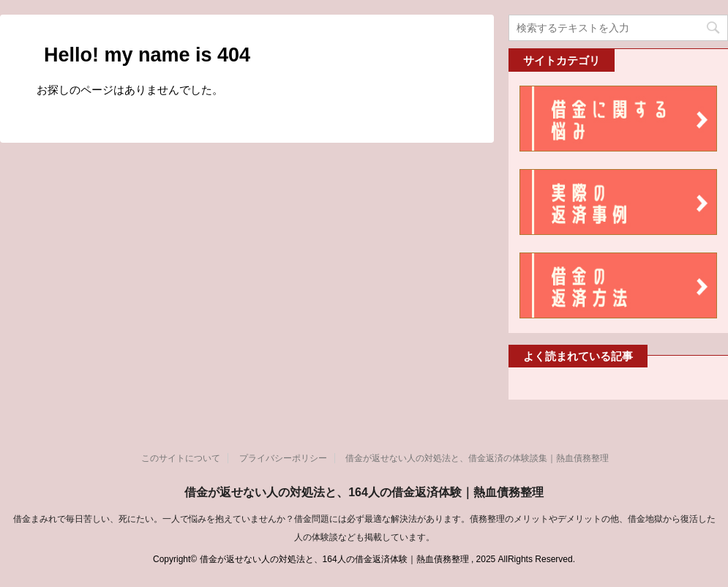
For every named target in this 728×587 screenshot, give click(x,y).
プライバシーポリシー (283, 458)
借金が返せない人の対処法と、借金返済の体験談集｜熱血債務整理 (477, 458)
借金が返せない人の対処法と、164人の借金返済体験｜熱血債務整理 (364, 492)
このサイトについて (181, 458)
